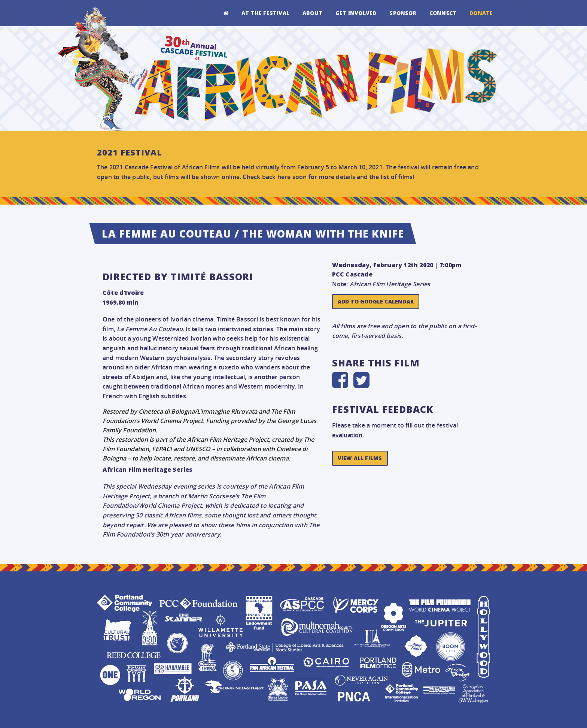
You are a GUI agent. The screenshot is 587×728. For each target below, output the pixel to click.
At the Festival (265, 13)
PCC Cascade (352, 274)
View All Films (360, 458)
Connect (443, 13)
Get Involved (356, 13)
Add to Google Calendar (376, 301)
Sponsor (403, 13)
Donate (481, 13)
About (312, 13)
